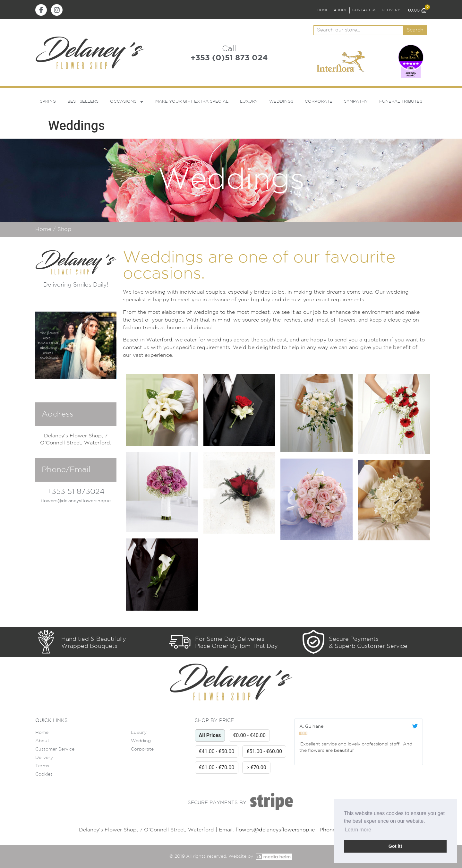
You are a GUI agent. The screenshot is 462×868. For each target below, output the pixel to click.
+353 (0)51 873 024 (229, 58)
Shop (64, 230)
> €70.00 (256, 767)
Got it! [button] (395, 846)
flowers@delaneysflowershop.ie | (278, 830)
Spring (48, 102)
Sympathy (356, 102)
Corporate (319, 102)
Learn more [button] (358, 830)
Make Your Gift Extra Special (192, 102)
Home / (46, 230)
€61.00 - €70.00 (217, 767)
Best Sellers (83, 102)
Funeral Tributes (401, 102)
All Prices (210, 735)
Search (415, 30)
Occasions (127, 102)
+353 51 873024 (76, 492)
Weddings (281, 102)
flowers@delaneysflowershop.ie (76, 501)
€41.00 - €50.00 (217, 751)
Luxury (249, 102)
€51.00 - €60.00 (264, 751)
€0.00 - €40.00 (249, 735)
